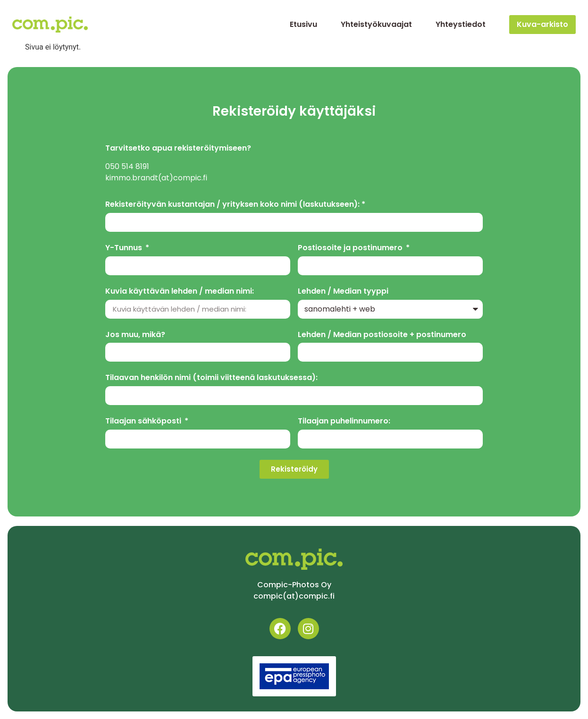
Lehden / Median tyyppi (343, 292)
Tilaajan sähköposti (144, 421)
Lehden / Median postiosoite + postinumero (382, 335)
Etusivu (303, 24)
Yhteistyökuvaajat (376, 24)
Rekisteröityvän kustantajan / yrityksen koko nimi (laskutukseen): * (235, 205)
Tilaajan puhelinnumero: (344, 421)
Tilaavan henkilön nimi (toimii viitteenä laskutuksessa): (211, 378)
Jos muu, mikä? (135, 335)
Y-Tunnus (125, 248)
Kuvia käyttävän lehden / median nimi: (180, 292)
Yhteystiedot (461, 24)
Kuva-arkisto (542, 24)
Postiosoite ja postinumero (351, 248)
